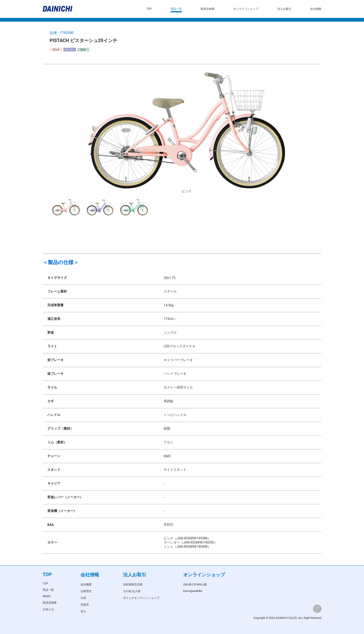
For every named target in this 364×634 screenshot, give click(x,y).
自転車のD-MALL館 (195, 584)
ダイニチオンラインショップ (141, 598)
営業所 (85, 605)
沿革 (83, 598)
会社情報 (316, 9)
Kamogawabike (193, 591)
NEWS (47, 596)
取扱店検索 (208, 9)
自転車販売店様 (133, 584)
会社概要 (86, 584)
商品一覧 (176, 9)
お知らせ (48, 609)
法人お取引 (284, 9)
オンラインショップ (246, 9)
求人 (83, 611)
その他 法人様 (132, 591)
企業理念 (86, 591)
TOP (149, 9)
